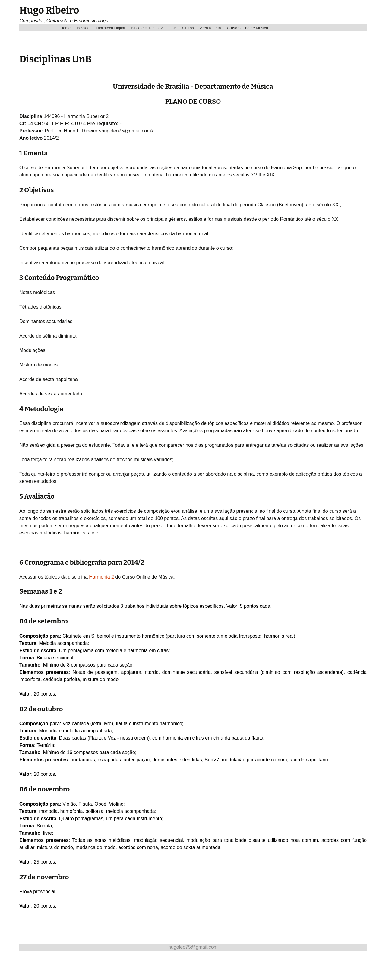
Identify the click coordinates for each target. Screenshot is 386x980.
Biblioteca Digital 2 (147, 28)
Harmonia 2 (101, 577)
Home (65, 28)
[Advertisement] (129, 964)
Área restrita (210, 28)
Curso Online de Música (248, 28)
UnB (173, 28)
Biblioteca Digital (111, 28)
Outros (188, 28)
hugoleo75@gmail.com (193, 947)
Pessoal (84, 28)
